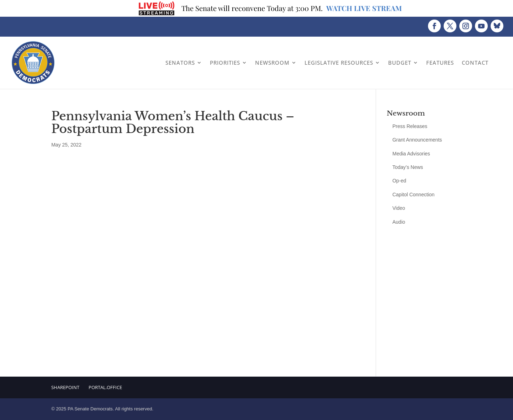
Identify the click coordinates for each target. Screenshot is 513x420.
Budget (400, 63)
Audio (399, 222)
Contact (475, 63)
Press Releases (410, 126)
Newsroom (272, 63)
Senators (180, 63)
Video (399, 208)
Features (440, 63)
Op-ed (399, 181)
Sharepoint (65, 387)
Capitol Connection (413, 195)
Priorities (225, 63)
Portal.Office (105, 387)
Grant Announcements (417, 140)
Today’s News (408, 167)
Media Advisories (411, 154)
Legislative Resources (339, 63)
